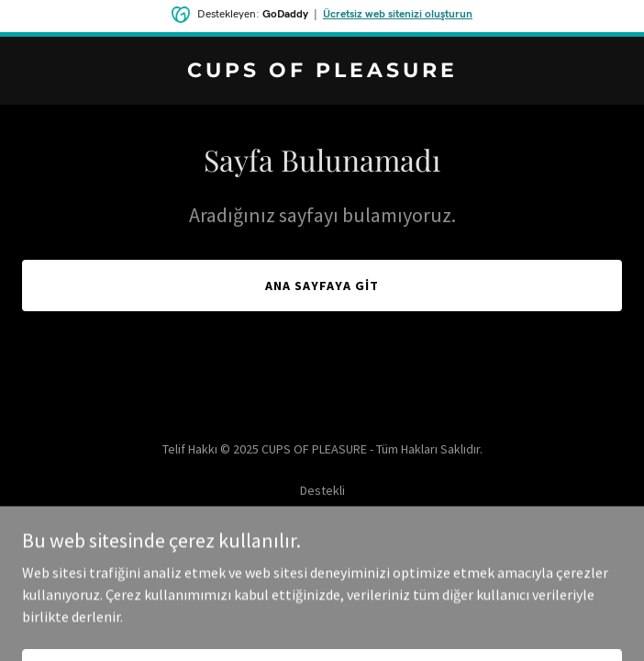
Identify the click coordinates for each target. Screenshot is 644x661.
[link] (322, 72)
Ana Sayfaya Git (322, 286)
